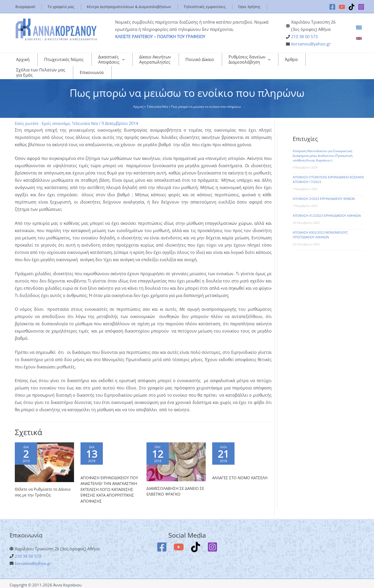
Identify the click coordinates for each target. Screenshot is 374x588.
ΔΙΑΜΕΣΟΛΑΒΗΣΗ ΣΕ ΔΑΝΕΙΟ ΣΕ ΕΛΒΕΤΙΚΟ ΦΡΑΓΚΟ (174, 481)
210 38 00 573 (304, 37)
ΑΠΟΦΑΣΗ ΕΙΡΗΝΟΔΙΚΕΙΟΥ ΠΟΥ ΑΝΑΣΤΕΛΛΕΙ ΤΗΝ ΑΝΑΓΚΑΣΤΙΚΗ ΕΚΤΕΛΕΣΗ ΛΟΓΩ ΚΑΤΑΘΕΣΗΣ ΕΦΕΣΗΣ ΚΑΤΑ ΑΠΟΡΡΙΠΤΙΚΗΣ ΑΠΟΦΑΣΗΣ (107, 484)
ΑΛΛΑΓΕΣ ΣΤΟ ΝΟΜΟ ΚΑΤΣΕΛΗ (242, 469)
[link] (359, 28)
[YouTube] (342, 7)
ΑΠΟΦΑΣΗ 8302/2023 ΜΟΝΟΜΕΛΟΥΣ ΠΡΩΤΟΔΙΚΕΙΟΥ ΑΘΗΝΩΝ (320, 224)
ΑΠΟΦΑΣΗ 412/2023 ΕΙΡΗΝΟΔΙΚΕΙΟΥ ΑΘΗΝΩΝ (327, 205)
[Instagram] (361, 7)
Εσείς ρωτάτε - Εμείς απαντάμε (45, 113)
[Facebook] (332, 7)
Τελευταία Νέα (92, 113)
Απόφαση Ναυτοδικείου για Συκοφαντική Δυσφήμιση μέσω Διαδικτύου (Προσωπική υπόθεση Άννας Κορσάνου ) (323, 145)
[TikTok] (352, 7)
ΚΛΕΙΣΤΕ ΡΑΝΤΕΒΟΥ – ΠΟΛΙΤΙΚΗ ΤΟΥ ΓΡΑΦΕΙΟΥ (160, 37)
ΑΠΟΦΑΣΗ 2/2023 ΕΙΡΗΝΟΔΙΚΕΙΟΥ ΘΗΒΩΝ (324, 188)
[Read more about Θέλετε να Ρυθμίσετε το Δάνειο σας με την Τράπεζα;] (44, 451)
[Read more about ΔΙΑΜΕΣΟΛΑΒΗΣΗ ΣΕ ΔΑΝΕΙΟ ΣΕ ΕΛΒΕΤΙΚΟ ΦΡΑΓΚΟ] (176, 451)
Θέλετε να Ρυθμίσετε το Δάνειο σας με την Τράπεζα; (42, 482)
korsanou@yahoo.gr (311, 44)
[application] (105, 61)
